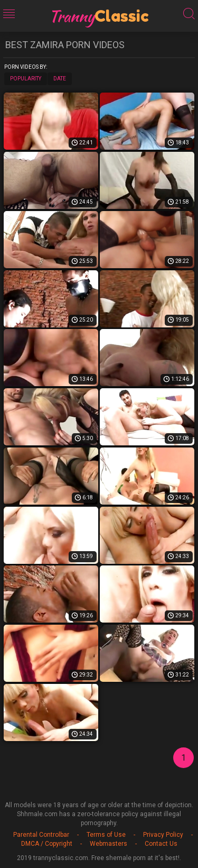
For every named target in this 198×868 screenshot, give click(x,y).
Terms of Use (106, 835)
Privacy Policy (163, 835)
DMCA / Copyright (47, 844)
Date (60, 79)
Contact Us (161, 844)
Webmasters (109, 844)
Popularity (26, 79)
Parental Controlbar (41, 835)
